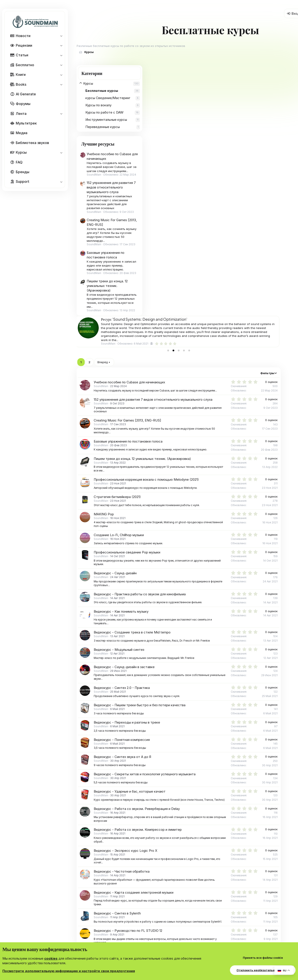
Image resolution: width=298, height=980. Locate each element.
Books (21, 84)
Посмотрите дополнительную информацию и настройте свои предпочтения (69, 971)
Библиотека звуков (32, 143)
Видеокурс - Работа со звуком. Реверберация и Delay (209, 562)
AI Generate (26, 94)
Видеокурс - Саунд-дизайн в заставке (196, 416)
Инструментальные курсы (106, 120)
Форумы (23, 104)
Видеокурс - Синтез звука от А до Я (195, 506)
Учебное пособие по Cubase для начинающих (202, 132)
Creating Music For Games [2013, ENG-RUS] (200, 170)
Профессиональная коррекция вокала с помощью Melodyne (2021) (219, 229)
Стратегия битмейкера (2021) (190, 246)
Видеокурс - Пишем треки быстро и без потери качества (212, 454)
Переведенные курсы (103, 127)
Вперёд (175, 112)
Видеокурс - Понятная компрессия (194, 489)
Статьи (22, 55)
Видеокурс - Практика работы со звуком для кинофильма (212, 344)
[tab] (236, 100)
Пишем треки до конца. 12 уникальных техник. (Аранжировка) (107, 286)
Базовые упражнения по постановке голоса (200, 191)
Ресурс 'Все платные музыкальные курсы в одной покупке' (220, 69)
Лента (21, 114)
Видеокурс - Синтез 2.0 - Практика (194, 437)
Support (23, 181)
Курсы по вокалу (98, 105)
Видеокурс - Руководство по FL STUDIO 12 (200, 687)
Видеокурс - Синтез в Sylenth (190, 666)
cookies (51, 958)
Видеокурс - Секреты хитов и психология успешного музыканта (217, 524)
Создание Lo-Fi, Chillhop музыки (191, 284)
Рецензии (24, 45)
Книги (21, 75)
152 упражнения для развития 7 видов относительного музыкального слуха (111, 187)
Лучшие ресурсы (98, 144)
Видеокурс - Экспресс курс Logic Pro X (198, 604)
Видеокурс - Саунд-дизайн (187, 323)
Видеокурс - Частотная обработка (194, 625)
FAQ (19, 162)
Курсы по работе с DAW (104, 112)
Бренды (23, 172)
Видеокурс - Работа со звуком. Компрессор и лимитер (210, 583)
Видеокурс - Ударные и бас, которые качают (202, 541)
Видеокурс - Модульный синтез (191, 399)
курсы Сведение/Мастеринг (108, 98)
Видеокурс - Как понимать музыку (193, 361)
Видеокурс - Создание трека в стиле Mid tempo (204, 382)
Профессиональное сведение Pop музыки (199, 302)
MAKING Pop (176, 264)
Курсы (21, 152)
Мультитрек (26, 123)
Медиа (22, 133)
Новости (23, 36)
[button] (61, 36)
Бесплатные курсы (102, 91)
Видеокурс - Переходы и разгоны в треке (199, 472)
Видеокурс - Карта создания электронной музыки (206, 645)
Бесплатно (25, 65)
